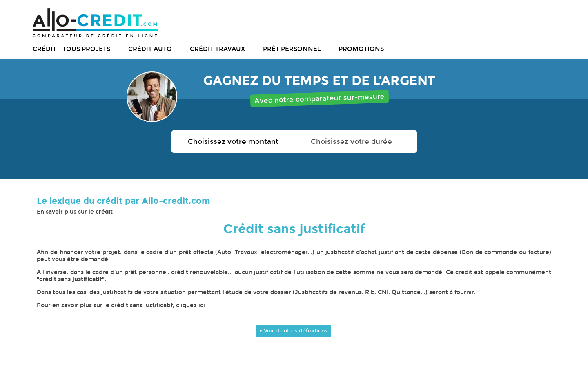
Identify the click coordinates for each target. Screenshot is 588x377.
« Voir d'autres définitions (293, 331)
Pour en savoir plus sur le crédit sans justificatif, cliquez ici (121, 305)
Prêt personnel (292, 49)
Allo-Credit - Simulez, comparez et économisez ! (95, 23)
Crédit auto (150, 49)
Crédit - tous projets (71, 49)
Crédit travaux (217, 49)
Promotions (361, 49)
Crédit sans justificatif (294, 229)
